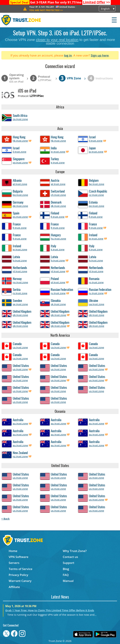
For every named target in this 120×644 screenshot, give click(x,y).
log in (68, 55)
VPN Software (19, 557)
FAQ (66, 575)
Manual (68, 581)
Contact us (70, 557)
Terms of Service (21, 569)
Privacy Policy (18, 575)
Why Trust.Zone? (75, 551)
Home (13, 551)
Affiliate (14, 587)
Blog (66, 569)
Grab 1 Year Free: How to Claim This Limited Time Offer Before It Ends (50, 610)
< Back (6, 519)
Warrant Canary (20, 581)
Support (68, 563)
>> (96, 2)
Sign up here (100, 55)
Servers (14, 563)
